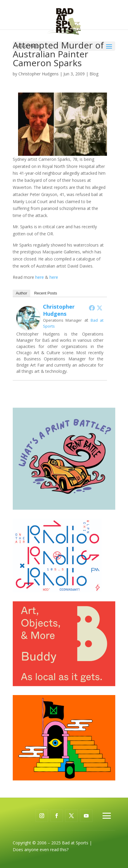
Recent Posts (45, 293)
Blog (94, 74)
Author (21, 293)
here (40, 277)
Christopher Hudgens (39, 74)
